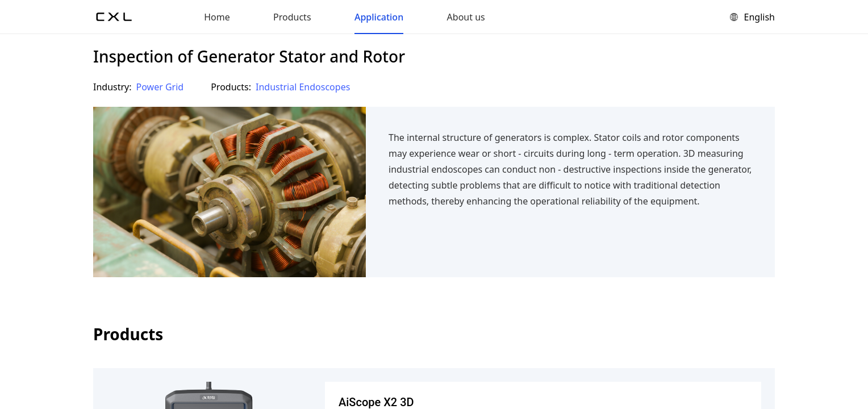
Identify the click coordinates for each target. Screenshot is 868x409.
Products (292, 17)
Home (217, 17)
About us (466, 17)
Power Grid (160, 87)
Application (379, 17)
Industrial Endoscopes (303, 87)
